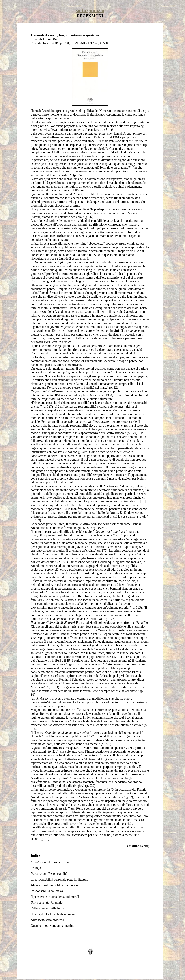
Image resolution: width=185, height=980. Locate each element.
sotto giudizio (90, 10)
